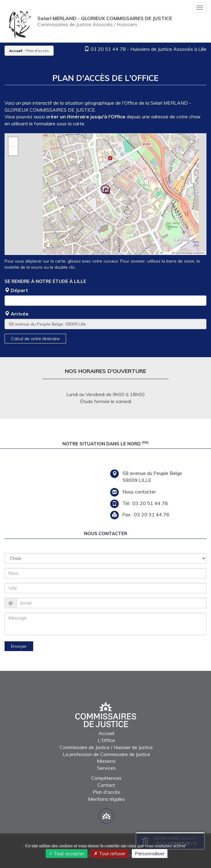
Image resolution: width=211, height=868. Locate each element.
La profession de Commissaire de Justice (106, 754)
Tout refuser (110, 853)
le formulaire (42, 124)
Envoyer (19, 646)
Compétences (106, 778)
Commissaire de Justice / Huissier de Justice (106, 747)
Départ (16, 290)
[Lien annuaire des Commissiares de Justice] (106, 816)
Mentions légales (106, 799)
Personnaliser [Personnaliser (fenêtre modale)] (150, 853)
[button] (105, 189)
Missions (106, 761)
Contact (106, 785)
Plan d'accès (106, 792)
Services (106, 768)
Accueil (16, 51)
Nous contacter (139, 492)
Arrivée (17, 314)
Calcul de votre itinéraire (35, 339)
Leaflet (165, 253)
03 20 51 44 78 (108, 49)
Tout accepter (67, 853)
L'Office (106, 740)
